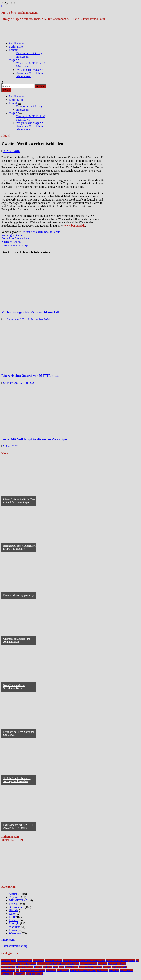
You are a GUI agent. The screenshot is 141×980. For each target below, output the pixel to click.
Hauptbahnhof (8, 967)
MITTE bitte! (72, 967)
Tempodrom (7, 974)
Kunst (55, 967)
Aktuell (6, 136)
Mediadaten (23, 66)
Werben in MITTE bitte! (30, 63)
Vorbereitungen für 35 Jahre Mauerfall (30, 312)
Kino (12, 914)
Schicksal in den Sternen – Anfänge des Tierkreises (17, 780)
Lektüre (13, 920)
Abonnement (24, 76)
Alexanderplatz (25, 960)
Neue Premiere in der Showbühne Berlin (14, 687)
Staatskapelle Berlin (98, 970)
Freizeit (13, 904)
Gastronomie (16, 907)
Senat (60, 970)
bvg (138, 960)
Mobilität (14, 927)
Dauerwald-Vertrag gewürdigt (19, 595)
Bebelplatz (50, 960)
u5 (24, 974)
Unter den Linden (34, 974)
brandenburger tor (126, 960)
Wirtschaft (15, 933)
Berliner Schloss (30, 232)
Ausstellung (39, 960)
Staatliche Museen (79, 970)
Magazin (14, 60)
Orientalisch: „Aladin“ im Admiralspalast (17, 640)
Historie (14, 910)
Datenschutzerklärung (29, 53)
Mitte (62, 967)
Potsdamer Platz (28, 970)
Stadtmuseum (126, 970)
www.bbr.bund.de (75, 226)
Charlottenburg (29, 964)
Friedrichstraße (72, 964)
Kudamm (47, 967)
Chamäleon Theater (11, 964)
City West (15, 897)
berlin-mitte (69, 960)
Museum (83, 967)
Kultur (13, 917)
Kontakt (14, 50)
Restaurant (51, 970)
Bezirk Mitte (99, 960)
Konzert (38, 967)
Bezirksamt (111, 960)
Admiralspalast (9, 960)
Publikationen (17, 43)
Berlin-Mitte (16, 47)
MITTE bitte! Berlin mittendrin (20, 13)
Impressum (23, 57)
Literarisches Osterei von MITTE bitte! (30, 376)
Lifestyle (14, 923)
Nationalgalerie (119, 967)
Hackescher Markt (117, 964)
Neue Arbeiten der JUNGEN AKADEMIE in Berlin (18, 826)
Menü (6, 90)
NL (17, 970)
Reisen (13, 930)
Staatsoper (114, 970)
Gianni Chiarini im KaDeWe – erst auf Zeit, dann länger (19, 501)
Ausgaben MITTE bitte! (30, 73)
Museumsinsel (95, 967)
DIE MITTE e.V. (19, 900)
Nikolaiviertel (8, 970)
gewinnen (102, 964)
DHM (40, 964)
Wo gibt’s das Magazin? (30, 70)
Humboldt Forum (50, 232)
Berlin (59, 960)
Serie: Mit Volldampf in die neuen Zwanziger (35, 439)
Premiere (41, 970)
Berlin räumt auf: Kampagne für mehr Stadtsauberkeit (20, 547)
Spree (66, 970)
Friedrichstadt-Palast (53, 964)
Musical (107, 967)
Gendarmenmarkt (88, 964)
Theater (18, 974)
